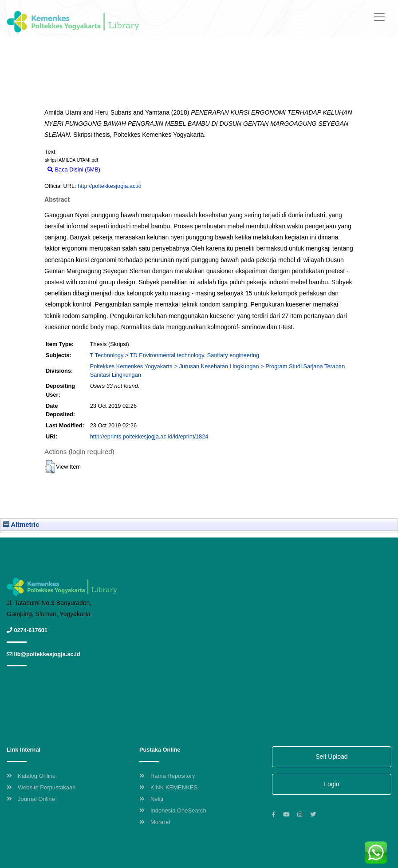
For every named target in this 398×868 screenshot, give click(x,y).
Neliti (151, 799)
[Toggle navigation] (379, 17)
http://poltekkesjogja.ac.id (110, 186)
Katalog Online (31, 776)
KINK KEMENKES (168, 787)
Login (331, 784)
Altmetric (21, 525)
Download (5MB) (126, 169)
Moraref (155, 822)
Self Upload (331, 757)
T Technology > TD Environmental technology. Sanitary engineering (175, 355)
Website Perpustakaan (41, 787)
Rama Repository (167, 776)
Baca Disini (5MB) (74, 169)
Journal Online (31, 799)
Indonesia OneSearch (173, 810)
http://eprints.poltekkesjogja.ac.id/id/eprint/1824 (149, 436)
